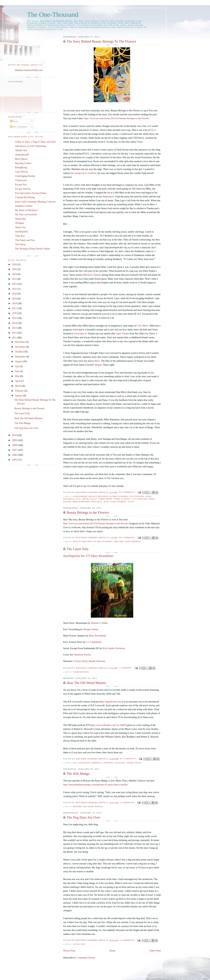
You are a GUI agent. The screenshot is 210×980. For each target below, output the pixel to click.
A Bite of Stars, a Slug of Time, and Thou (35, 142)
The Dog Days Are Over (83, 817)
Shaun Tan (20, 227)
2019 (15, 299)
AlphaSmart (80, 496)
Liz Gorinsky (140, 499)
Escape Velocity (23, 189)
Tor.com (118, 541)
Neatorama (20, 219)
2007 (15, 450)
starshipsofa (81, 672)
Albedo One (21, 150)
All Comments (19, 127)
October (19, 352)
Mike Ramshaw (81, 502)
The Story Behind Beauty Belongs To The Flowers (101, 41)
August (19, 361)
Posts (14, 121)
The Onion (20, 244)
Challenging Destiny (25, 176)
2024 (15, 274)
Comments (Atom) (86, 958)
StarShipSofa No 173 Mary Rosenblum (88, 556)
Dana (149, 496)
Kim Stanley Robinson (114, 648)
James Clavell (122, 499)
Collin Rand (137, 496)
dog (83, 944)
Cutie (76, 944)
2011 (15, 338)
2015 (15, 318)
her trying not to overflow (84, 173)
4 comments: (128, 803)
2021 (15, 289)
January (19, 396)
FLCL (153, 130)
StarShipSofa (22, 232)
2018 (15, 303)
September (20, 357)
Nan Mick (97, 502)
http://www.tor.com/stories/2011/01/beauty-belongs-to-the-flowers (117, 118)
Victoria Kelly (81, 661)
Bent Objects (21, 159)
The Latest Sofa (77, 549)
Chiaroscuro (21, 180)
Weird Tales (134, 763)
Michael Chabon (92, 275)
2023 (15, 279)
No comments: (127, 492)
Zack (131, 502)
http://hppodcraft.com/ (111, 702)
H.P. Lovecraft (82, 763)
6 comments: (128, 940)
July (17, 366)
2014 (15, 323)
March (18, 386)
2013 (15, 328)
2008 (15, 445)
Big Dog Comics (23, 163)
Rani (106, 502)
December (20, 342)
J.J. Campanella (94, 642)
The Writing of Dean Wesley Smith (32, 249)
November (20, 347)
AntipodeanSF (22, 155)
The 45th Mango (78, 774)
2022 (15, 284)
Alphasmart (108, 196)
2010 (15, 435)
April (18, 381)
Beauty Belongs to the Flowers (108, 496)
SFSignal (20, 223)
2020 (15, 294)
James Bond (105, 499)
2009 (15, 440)
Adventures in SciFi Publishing (30, 146)
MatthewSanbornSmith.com (29, 70)
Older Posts (155, 951)
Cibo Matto (143, 326)
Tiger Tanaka (122, 333)
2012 (15, 333)
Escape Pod (21, 185)
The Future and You (25, 240)
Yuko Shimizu (119, 502)
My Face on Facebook (26, 214)
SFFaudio (120, 763)
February (20, 391)
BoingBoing (21, 167)
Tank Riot (20, 236)
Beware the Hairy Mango (88, 806)
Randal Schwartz (97, 661)
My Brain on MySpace (26, 210)
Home (113, 951)
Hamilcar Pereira (83, 655)
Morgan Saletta (91, 629)
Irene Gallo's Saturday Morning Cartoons (35, 202)
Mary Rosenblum (98, 636)
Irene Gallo (90, 499)
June (17, 371)
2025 (15, 269)
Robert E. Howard (102, 763)
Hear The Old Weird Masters (86, 683)
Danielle (69, 499)
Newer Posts (69, 951)
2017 (15, 308)
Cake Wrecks (22, 172)
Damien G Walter (99, 623)
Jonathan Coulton (24, 206)
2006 (15, 455)
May (17, 376)
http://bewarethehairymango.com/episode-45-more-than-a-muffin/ (95, 785)
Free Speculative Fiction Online (31, 193)
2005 (15, 460)
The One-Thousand (53, 15)
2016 (15, 313)
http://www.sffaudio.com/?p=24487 (108, 725)
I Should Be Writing (25, 197)
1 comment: (126, 668)
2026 (15, 264)
